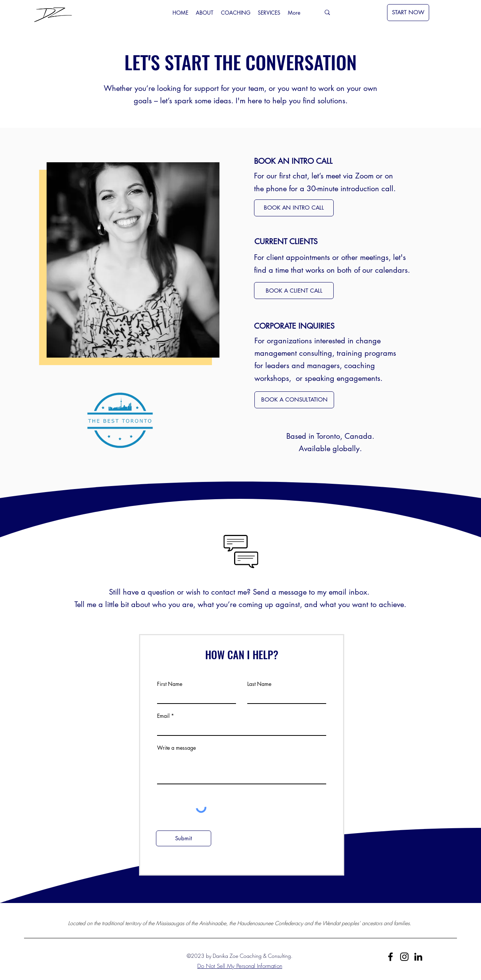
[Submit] (184, 838)
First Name (170, 684)
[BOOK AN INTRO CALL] (294, 208)
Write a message (176, 748)
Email (163, 716)
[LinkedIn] (418, 957)
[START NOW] (408, 13)
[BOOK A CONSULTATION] (294, 400)
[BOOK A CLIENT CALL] (294, 291)
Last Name (259, 684)
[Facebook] (390, 957)
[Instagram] (404, 957)
